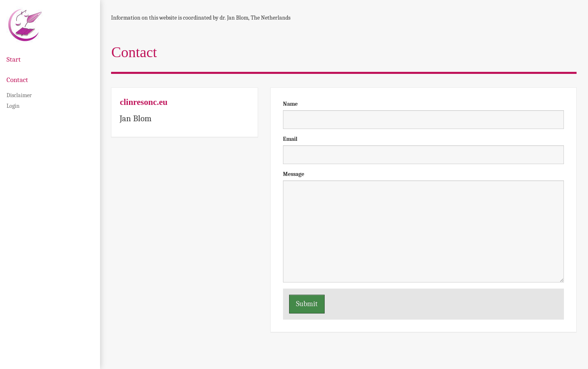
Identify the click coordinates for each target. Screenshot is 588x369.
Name (290, 104)
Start (14, 59)
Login (13, 106)
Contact (17, 80)
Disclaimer (19, 95)
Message (294, 174)
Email (290, 139)
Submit (307, 304)
